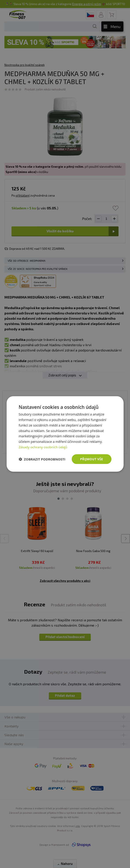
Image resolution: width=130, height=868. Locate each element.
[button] (42, 459)
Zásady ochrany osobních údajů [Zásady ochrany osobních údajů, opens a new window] (43, 447)
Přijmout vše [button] (91, 459)
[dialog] (65, 434)
